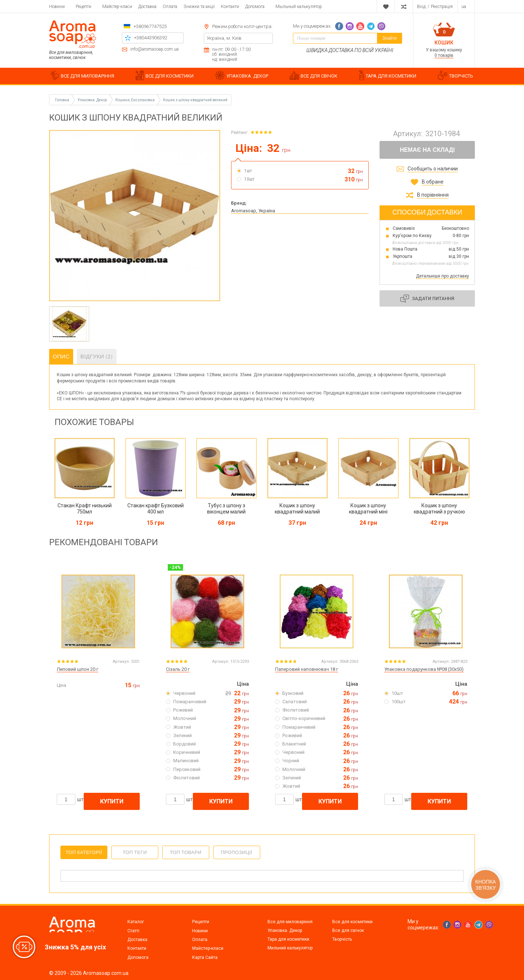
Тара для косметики (288, 939)
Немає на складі (427, 150)
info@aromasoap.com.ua (154, 49)
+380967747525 (150, 26)
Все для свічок (348, 930)
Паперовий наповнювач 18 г (307, 669)
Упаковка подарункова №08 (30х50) (424, 669)
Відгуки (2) (97, 357)
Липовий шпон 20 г (78, 669)
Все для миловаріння (290, 922)
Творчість (342, 939)
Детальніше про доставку (442, 276)
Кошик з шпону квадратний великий (195, 100)
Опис (61, 357)
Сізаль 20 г (178, 669)
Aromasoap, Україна (253, 211)
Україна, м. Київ (224, 38)
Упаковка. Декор (285, 930)
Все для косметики (352, 922)
